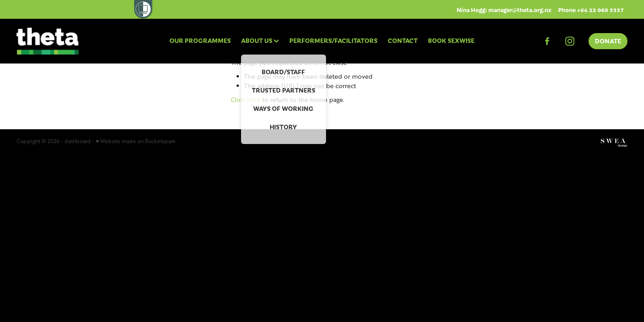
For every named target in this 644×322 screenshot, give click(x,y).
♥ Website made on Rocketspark (136, 141)
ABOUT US (260, 40)
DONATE (608, 41)
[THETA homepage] (78, 41)
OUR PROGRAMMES (200, 40)
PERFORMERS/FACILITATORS (333, 40)
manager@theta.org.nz (520, 10)
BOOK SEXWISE (451, 40)
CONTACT (403, 40)
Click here (246, 100)
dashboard (78, 141)
